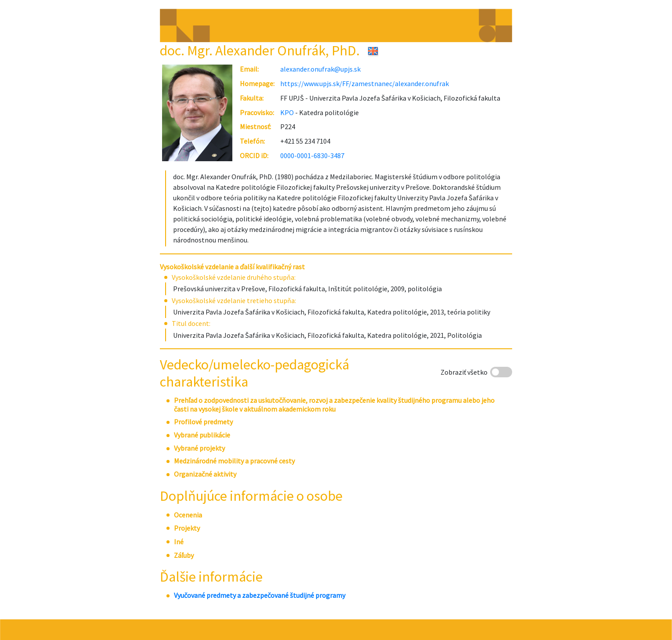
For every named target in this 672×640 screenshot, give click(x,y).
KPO (287, 112)
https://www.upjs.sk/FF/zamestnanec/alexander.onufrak (365, 83)
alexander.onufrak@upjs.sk (320, 69)
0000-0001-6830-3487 (312, 155)
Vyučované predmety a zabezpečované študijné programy (260, 595)
